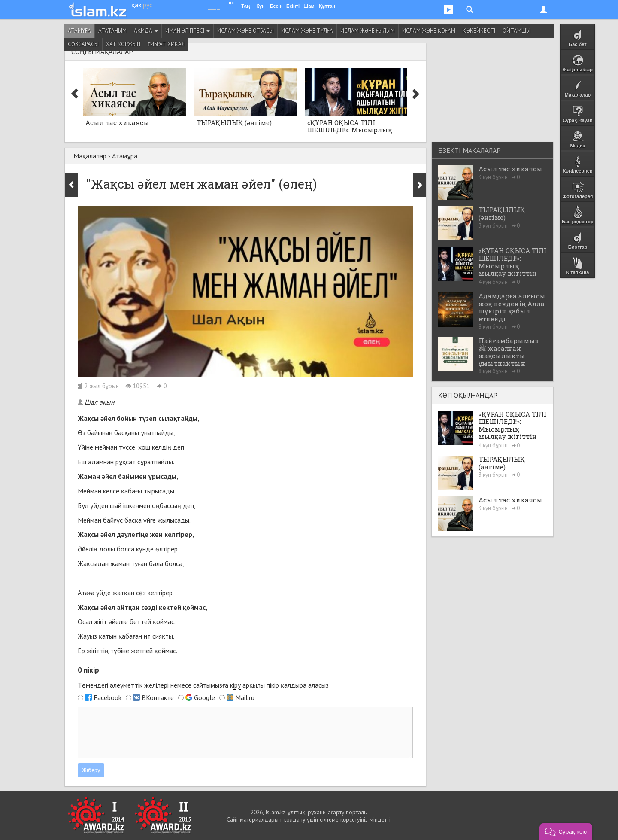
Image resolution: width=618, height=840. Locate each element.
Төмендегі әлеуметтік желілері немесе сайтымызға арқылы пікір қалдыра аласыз (203, 685)
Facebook (108, 697)
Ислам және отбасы (245, 31)
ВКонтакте (158, 697)
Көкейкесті (479, 31)
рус (148, 5)
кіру (235, 685)
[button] (566, 831)
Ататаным (112, 31)
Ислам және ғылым (368, 31)
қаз (136, 5)
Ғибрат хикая (166, 44)
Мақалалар (90, 156)
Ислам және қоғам (429, 31)
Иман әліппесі (188, 31)
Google (204, 697)
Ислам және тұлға (307, 31)
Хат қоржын (123, 44)
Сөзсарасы (83, 44)
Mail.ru (245, 697)
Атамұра (79, 31)
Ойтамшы (517, 31)
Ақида (146, 31)
